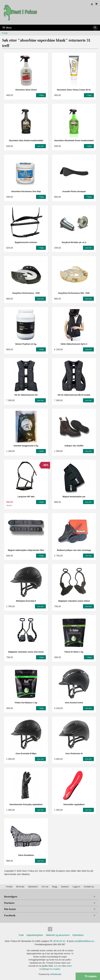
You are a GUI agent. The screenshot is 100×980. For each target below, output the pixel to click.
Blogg (55, 887)
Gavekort (65, 887)
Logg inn (76, 887)
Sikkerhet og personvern (58, 935)
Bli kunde (20, 887)
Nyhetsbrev (33, 887)
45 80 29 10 (59, 941)
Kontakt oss (89, 887)
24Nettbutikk (56, 974)
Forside (5, 33)
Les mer (58, 966)
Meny (7, 28)
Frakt (21, 935)
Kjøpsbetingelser (35, 935)
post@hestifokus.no (84, 941)
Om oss (45, 887)
